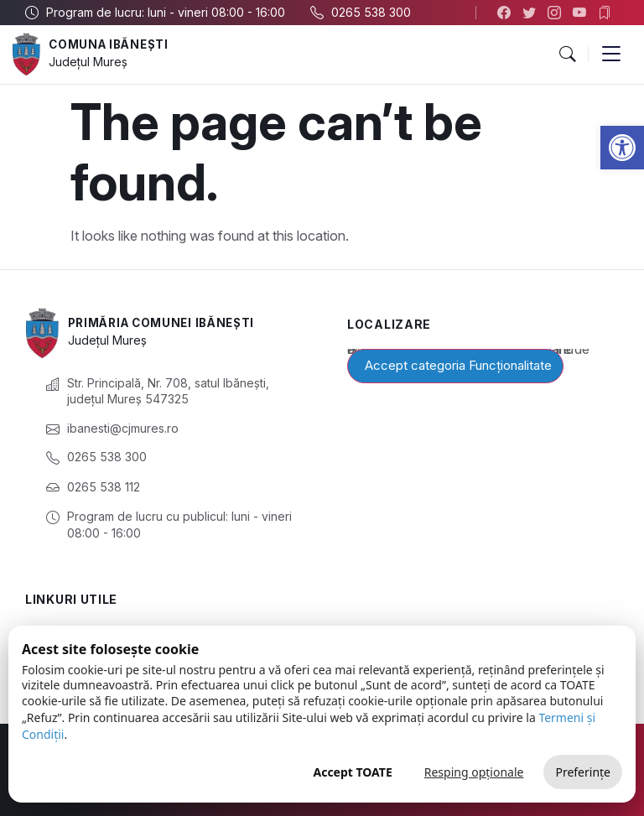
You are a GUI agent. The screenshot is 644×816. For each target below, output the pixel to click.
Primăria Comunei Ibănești (166, 323)
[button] (622, 148)
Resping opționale (474, 772)
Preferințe (583, 772)
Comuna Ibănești (112, 45)
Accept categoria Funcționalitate (458, 365)
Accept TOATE (352, 772)
